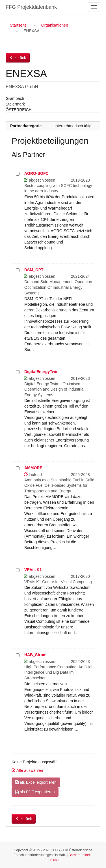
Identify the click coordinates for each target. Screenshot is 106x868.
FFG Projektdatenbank (31, 7)
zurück (18, 58)
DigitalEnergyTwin (41, 372)
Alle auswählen (27, 770)
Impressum (53, 860)
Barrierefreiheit (80, 855)
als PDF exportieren (35, 792)
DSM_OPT (34, 270)
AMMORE (33, 468)
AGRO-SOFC (36, 173)
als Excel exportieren (36, 782)
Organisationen (55, 25)
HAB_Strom (35, 655)
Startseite (18, 25)
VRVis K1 (33, 570)
